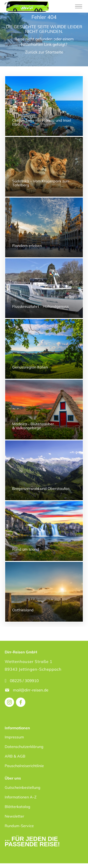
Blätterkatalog (17, 807)
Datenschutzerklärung (24, 747)
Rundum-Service (19, 826)
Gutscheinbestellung (23, 787)
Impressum (14, 737)
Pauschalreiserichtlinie (24, 766)
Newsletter (14, 816)
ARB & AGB (15, 756)
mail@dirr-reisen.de (31, 690)
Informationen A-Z (21, 797)
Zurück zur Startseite (44, 52)
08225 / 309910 (24, 681)
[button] (8, 860)
